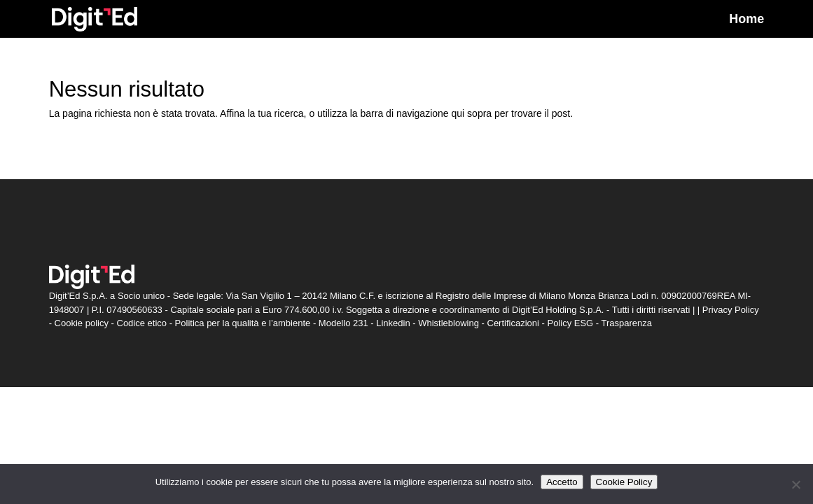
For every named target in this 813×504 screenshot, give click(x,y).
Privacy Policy (731, 310)
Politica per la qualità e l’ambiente (243, 323)
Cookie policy (82, 323)
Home (746, 20)
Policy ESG (570, 323)
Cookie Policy (624, 482)
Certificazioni (513, 323)
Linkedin (393, 323)
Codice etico (142, 323)
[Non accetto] (795, 484)
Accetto (562, 482)
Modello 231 (343, 323)
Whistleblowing (449, 323)
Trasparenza (627, 323)
